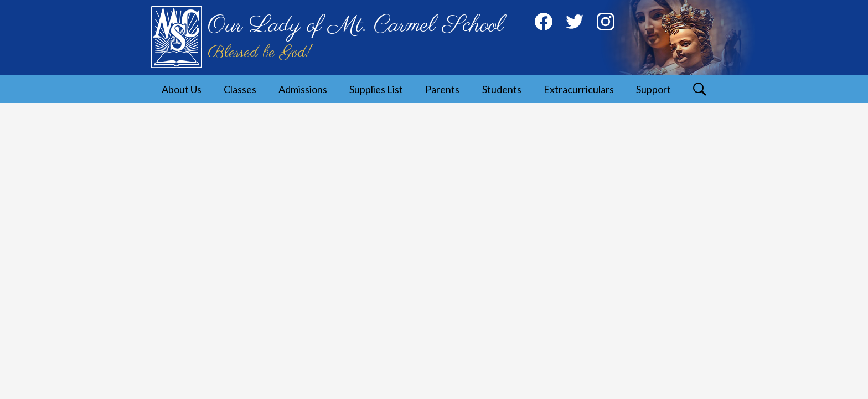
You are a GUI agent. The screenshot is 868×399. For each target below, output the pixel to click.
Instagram (606, 24)
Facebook (544, 24)
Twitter (575, 24)
